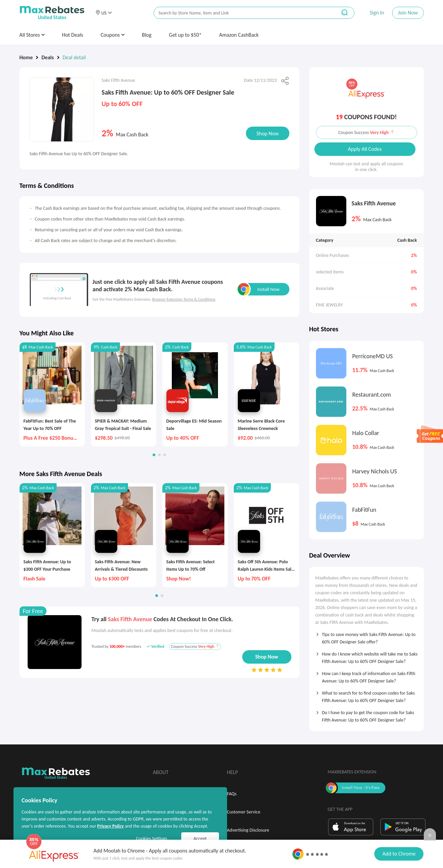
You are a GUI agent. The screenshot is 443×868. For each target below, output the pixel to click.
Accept (200, 839)
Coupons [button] (113, 35)
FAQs (232, 794)
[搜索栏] (241, 13)
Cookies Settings (152, 839)
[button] (104, 13)
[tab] (367, 636)
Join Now (408, 13)
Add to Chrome (399, 854)
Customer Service (244, 812)
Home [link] (26, 57)
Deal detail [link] (74, 57)
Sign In (377, 13)
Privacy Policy (110, 826)
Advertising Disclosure (248, 830)
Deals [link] (48, 57)
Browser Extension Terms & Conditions (184, 299)
